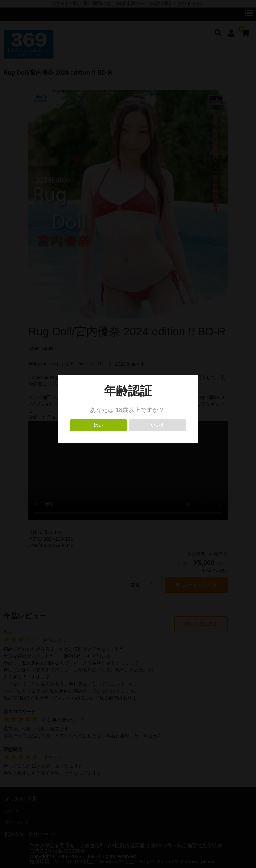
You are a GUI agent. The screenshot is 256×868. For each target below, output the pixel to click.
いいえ (157, 425)
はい (98, 425)
